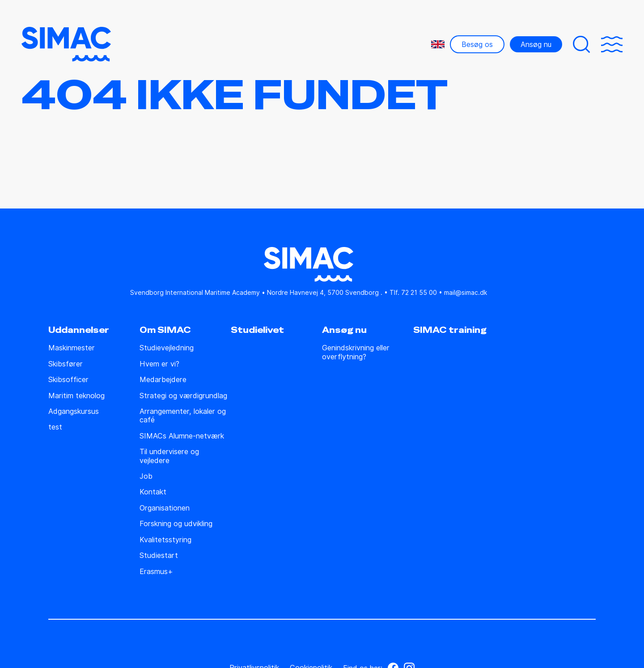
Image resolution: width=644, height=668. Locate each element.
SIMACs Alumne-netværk (182, 436)
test (55, 427)
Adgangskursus (74, 411)
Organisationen (165, 508)
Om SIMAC (165, 330)
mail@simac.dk (466, 292)
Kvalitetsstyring (165, 540)
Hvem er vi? (159, 364)
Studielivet (257, 330)
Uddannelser (79, 330)
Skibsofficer (68, 380)
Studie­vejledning (167, 348)
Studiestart (159, 555)
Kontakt (153, 492)
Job (146, 476)
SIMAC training (450, 330)
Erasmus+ (156, 572)
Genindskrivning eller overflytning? (356, 352)
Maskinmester (72, 348)
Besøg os (477, 44)
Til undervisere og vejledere (169, 456)
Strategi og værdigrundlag (183, 396)
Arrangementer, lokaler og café (183, 416)
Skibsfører (66, 364)
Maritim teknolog (76, 396)
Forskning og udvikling (176, 524)
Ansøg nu (536, 44)
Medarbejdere (163, 380)
